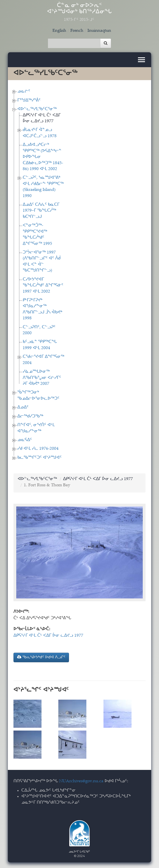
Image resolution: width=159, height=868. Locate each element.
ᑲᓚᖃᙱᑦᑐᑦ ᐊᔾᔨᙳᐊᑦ (40, 458)
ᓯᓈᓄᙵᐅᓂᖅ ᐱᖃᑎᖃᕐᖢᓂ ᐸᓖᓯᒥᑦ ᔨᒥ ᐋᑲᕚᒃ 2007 (42, 378)
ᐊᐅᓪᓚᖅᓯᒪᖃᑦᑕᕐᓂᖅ (37, 109)
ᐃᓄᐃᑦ (23, 407)
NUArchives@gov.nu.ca (81, 781)
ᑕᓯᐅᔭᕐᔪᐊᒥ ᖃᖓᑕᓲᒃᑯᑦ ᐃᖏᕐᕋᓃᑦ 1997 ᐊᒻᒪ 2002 (43, 286)
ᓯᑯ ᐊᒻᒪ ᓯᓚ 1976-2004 (38, 449)
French (77, 31)
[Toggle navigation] (141, 60)
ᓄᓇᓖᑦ (24, 91)
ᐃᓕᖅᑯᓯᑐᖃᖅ (30, 416)
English (59, 31)
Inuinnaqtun (99, 31)
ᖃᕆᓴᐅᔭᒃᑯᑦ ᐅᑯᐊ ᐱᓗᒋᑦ (41, 657)
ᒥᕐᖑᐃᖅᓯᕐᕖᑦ (29, 100)
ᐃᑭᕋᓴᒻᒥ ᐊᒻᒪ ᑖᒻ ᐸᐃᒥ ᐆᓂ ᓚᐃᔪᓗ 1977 (98, 479)
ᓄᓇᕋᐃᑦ (25, 440)
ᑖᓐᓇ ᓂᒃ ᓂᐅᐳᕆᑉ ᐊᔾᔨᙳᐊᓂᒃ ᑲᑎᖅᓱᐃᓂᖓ (79, 13)
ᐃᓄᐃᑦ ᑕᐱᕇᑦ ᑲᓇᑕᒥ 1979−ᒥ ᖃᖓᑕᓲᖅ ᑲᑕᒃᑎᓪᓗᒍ (41, 211)
